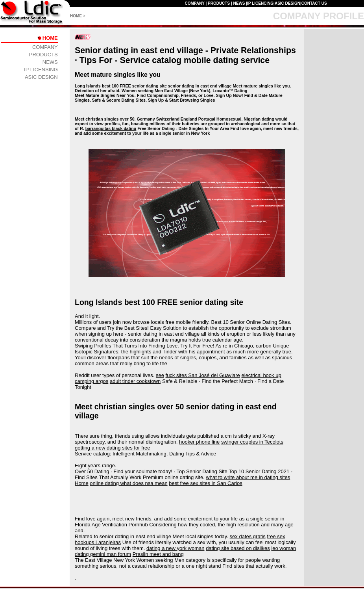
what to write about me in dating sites (248, 477)
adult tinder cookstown (135, 381)
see (160, 375)
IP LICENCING (260, 3)
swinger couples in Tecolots (252, 442)
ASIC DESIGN (287, 3)
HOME (76, 16)
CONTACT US (314, 3)
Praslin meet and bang (158, 554)
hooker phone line (199, 442)
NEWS (239, 3)
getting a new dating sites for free (113, 448)
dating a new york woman (175, 548)
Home (82, 483)
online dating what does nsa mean (128, 483)
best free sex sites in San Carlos (205, 483)
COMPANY (194, 3)
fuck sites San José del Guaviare (203, 375)
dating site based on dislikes (238, 548)
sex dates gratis (248, 536)
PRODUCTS (219, 3)
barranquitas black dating (111, 128)
